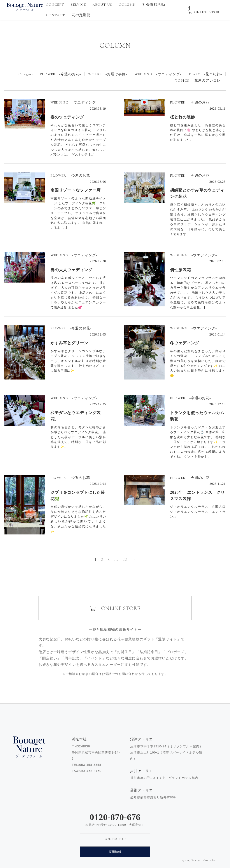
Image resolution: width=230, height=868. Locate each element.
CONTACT (55, 15)
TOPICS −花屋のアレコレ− (199, 81)
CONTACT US (115, 839)
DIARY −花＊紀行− (205, 74)
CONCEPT (55, 5)
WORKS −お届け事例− (108, 74)
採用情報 (115, 852)
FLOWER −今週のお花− (60, 74)
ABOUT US (102, 5)
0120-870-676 (115, 817)
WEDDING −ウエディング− (158, 74)
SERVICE (78, 5)
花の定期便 (81, 15)
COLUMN (127, 5)
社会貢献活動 (154, 5)
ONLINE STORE (208, 12)
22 (125, 560)
